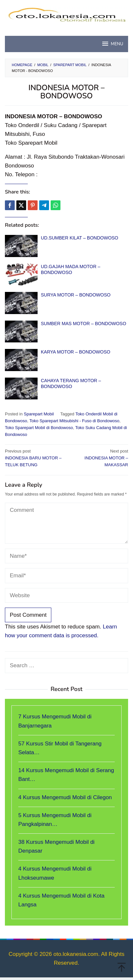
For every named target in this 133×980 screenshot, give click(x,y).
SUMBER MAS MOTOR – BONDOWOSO (83, 324)
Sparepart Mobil (39, 414)
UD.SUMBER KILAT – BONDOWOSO (80, 238)
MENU (112, 44)
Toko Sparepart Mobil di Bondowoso (39, 428)
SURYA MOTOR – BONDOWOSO (76, 295)
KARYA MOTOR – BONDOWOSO (75, 352)
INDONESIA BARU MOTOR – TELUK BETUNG (34, 458)
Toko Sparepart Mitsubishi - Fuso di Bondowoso (74, 421)
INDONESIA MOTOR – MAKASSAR (99, 458)
